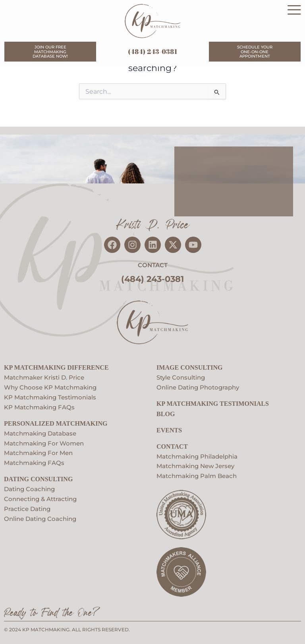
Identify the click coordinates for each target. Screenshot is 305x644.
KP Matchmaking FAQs (39, 405)
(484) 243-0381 (153, 52)
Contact (172, 444)
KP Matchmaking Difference (56, 366)
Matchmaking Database (40, 432)
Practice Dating (27, 507)
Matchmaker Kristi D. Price (44, 376)
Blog (166, 412)
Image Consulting (190, 366)
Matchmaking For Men (38, 451)
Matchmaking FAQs (34, 461)
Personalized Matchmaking (56, 421)
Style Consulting (181, 376)
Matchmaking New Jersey (195, 465)
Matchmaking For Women (44, 442)
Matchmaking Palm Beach (197, 474)
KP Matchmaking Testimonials (50, 395)
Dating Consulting (38, 477)
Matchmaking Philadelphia (197, 455)
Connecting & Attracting (40, 497)
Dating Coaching (29, 487)
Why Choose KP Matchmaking (50, 386)
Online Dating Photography (198, 386)
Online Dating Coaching (40, 517)
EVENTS (169, 428)
